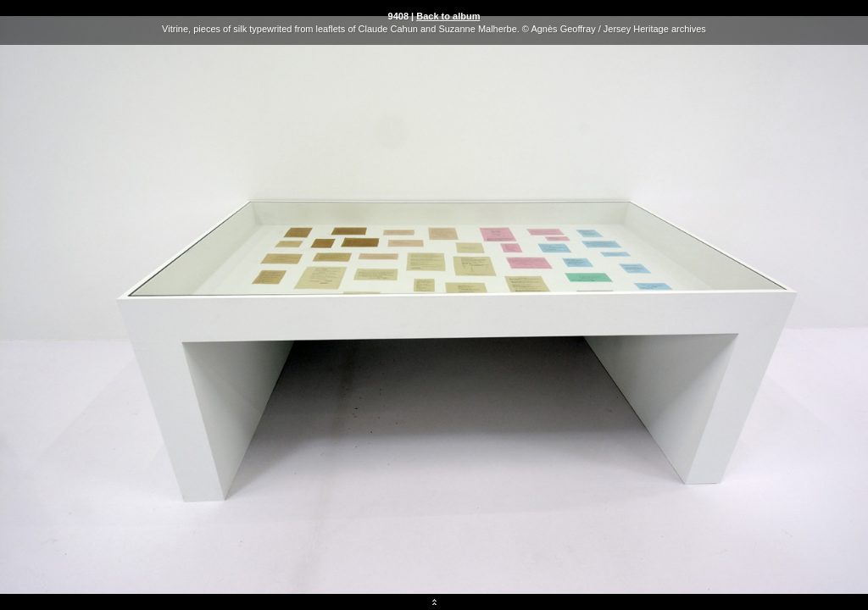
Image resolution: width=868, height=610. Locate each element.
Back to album (448, 16)
